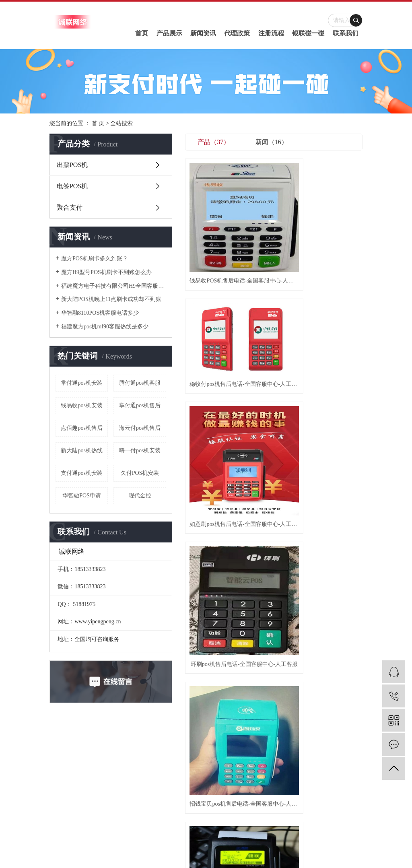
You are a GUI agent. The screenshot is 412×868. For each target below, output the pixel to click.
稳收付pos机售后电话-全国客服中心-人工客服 (274, 218)
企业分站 (193, 821)
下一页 (286, 482)
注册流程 (271, 33)
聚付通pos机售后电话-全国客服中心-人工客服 (335, 296)
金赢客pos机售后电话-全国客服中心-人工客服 (274, 451)
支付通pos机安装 (81, 473)
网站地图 (216, 821)
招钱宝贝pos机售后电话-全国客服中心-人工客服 (274, 296)
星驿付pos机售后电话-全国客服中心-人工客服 (213, 451)
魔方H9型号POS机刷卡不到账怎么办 (106, 272)
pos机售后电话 (308, 831)
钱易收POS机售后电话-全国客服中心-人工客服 (213, 218)
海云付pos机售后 (140, 428)
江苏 (197, 850)
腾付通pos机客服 (140, 383)
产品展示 (169, 33)
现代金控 (140, 496)
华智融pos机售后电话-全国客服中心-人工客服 (274, 374)
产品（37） (214, 142)
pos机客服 (249, 858)
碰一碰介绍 (173, 752)
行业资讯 (233, 752)
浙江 (241, 850)
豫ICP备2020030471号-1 (179, 831)
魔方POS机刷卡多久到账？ (95, 259)
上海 (219, 850)
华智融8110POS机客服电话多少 (100, 313)
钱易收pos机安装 (81, 405)
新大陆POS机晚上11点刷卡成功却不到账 (111, 299)
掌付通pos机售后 (140, 405)
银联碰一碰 (308, 33)
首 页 (98, 123)
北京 (230, 850)
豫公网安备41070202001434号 (235, 831)
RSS (233, 821)
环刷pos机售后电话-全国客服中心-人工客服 (213, 296)
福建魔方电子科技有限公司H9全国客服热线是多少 (114, 286)
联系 (293, 752)
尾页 (311, 482)
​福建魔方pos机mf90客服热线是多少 (105, 327)
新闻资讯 (203, 33)
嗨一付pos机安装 (140, 450)
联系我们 (346, 33)
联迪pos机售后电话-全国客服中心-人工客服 (335, 374)
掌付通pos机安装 (81, 383)
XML (246, 821)
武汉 (208, 850)
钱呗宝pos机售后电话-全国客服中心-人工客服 (213, 374)
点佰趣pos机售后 (81, 428)
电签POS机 (72, 186)
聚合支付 (70, 207)
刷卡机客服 (336, 831)
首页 (142, 33)
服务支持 (263, 752)
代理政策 (237, 33)
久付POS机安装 (140, 473)
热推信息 (170, 821)
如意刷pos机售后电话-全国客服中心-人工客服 (335, 218)
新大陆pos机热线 (81, 450)
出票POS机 (72, 165)
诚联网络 (242, 839)
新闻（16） (272, 142)
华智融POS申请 (82, 496)
